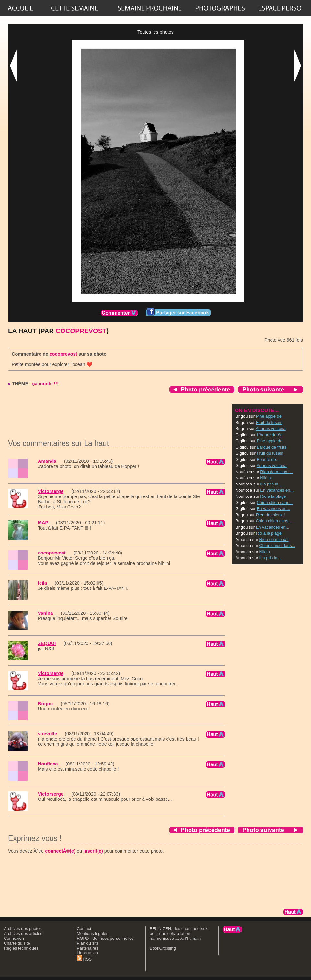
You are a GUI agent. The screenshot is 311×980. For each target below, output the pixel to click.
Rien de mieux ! (271, 515)
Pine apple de (269, 416)
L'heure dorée (270, 435)
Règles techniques (21, 948)
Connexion (14, 938)
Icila (42, 583)
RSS (84, 959)
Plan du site (88, 943)
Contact (84, 929)
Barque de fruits (272, 447)
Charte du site (17, 943)
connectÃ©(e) (60, 851)
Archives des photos (23, 929)
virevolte (47, 734)
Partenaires (87, 948)
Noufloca (48, 764)
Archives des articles (23, 933)
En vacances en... (277, 490)
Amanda (47, 461)
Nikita (265, 478)
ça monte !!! (45, 384)
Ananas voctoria (271, 429)
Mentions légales (92, 933)
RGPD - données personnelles (105, 938)
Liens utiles (87, 953)
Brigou (45, 704)
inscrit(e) (93, 851)
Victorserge (51, 491)
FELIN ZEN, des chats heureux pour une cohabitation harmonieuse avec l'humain (179, 933)
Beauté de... (268, 459)
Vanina (45, 613)
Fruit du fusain (269, 422)
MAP (43, 523)
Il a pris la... (271, 484)
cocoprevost (81, 331)
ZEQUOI (47, 643)
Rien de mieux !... (276, 472)
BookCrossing (163, 948)
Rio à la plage (273, 496)
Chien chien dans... (275, 502)
